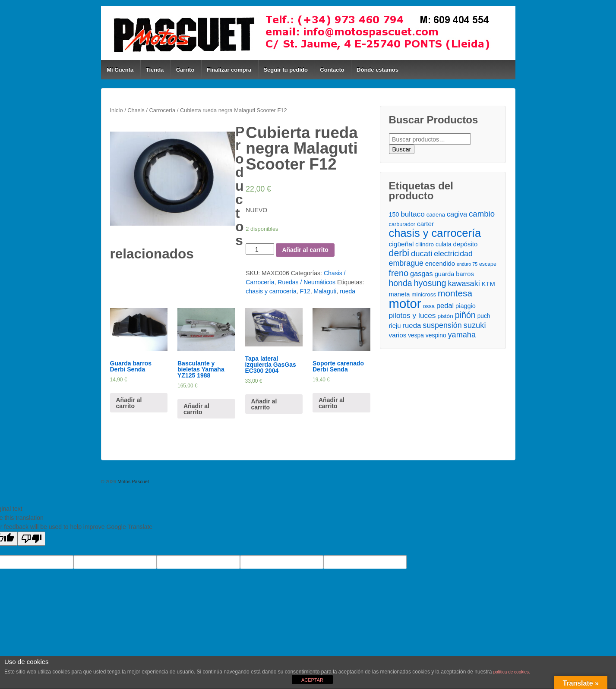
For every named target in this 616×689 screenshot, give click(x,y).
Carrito (185, 70)
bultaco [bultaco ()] (413, 214)
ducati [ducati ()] (422, 253)
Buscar (402, 149)
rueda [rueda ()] (412, 326)
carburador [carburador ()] (402, 224)
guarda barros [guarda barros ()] (454, 274)
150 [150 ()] (394, 214)
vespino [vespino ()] (436, 335)
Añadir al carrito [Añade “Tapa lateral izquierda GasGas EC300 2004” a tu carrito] (264, 404)
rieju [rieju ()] (395, 326)
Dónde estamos (377, 70)
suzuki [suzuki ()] (475, 325)
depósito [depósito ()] (466, 244)
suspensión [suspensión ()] (442, 325)
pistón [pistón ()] (445, 316)
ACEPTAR (312, 680)
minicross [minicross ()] (424, 294)
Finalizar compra (229, 70)
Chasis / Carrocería (151, 110)
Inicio (117, 110)
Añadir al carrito (305, 250)
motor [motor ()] (405, 304)
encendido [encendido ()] (440, 263)
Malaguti (325, 291)
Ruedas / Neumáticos (306, 282)
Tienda (155, 70)
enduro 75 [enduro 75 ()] (467, 264)
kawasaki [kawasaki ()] (464, 283)
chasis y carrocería (271, 291)
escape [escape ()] (488, 264)
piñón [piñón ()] (465, 315)
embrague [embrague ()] (406, 263)
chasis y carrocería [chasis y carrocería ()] (435, 233)
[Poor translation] (32, 539)
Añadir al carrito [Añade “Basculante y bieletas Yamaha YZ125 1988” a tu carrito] (196, 409)
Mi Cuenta (120, 70)
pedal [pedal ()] (445, 305)
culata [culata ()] (444, 244)
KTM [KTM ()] (488, 284)
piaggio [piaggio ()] (466, 306)
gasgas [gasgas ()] (422, 274)
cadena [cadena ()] (436, 215)
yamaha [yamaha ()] (462, 335)
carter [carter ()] (425, 224)
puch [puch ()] (484, 316)
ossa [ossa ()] (429, 306)
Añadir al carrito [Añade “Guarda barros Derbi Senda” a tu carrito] (129, 403)
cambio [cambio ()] (482, 214)
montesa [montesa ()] (455, 293)
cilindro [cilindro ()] (425, 244)
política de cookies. (512, 672)
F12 (305, 291)
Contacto (332, 70)
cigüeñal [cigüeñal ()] (401, 244)
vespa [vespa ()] (416, 335)
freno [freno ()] (399, 273)
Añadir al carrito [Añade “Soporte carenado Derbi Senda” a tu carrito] (332, 403)
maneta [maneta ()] (400, 294)
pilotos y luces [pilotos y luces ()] (412, 315)
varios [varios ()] (398, 335)
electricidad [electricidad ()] (453, 254)
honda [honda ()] (401, 283)
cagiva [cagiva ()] (457, 214)
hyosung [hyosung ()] (430, 283)
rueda (347, 291)
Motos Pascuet (133, 481)
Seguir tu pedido (286, 70)
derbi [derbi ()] (399, 253)
